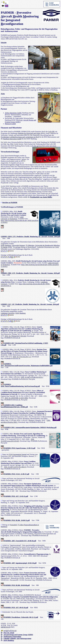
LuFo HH (51, 132)
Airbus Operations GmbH (13, 113)
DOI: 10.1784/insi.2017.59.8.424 (16, 336)
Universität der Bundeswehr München (47, 245)
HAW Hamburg (6, 245)
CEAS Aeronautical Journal (18, 454)
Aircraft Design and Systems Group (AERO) (20, 121)
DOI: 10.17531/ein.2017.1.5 (22, 357)
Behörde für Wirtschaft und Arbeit (29, 133)
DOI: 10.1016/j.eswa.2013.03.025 (18, 440)
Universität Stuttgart (18, 245)
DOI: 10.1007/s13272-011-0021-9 (15, 467)
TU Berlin (4, 247)
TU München (30, 245)
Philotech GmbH (10, 124)
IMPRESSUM (5, 627)
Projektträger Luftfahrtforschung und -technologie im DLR (20, 137)
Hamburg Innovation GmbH (12, 139)
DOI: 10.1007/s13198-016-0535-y (32, 377)
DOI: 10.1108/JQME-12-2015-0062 (16, 398)
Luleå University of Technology (12, 218)
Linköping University (8, 313)
